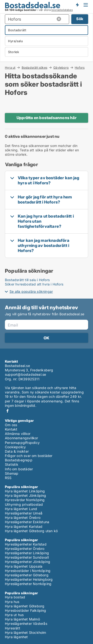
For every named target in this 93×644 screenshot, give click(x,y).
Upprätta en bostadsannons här (46, 118)
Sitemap (12, 473)
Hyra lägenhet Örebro (23, 518)
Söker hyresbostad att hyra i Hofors (34, 284)
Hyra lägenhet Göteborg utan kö (31, 531)
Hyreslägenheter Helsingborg (29, 579)
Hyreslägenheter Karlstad (26, 544)
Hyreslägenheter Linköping (27, 553)
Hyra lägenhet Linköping (25, 491)
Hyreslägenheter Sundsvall (27, 557)
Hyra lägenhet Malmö (22, 619)
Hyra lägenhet (16, 637)
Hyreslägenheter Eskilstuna (27, 522)
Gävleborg (61, 67)
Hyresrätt (13, 628)
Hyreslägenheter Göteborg (27, 575)
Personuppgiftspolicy (22, 443)
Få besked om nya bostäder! (77, 5)
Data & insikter (17, 451)
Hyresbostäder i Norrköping (28, 571)
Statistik (12, 464)
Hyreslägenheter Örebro (25, 549)
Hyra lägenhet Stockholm (26, 632)
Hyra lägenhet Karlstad (24, 526)
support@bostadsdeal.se (25, 374)
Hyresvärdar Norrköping (25, 500)
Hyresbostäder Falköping (26, 610)
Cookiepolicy (15, 447)
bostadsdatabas (62, 10)
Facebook (8, 411)
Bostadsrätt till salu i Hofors (27, 280)
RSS (8, 478)
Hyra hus (12, 602)
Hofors (80, 68)
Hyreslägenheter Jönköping (28, 562)
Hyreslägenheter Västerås (26, 624)
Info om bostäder (19, 469)
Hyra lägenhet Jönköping (26, 495)
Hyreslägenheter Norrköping (28, 584)
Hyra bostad (15, 597)
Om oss (11, 425)
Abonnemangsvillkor (22, 438)
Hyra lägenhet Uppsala (24, 566)
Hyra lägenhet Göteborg (25, 606)
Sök (80, 19)
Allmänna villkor (18, 434)
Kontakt (11, 429)
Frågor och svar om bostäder (29, 456)
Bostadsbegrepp (19, 460)
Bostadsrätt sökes (34, 67)
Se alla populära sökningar (31, 291)
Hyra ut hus (14, 615)
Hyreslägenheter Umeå (24, 513)
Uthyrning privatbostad (24, 504)
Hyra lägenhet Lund (21, 509)
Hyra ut (10, 67)
